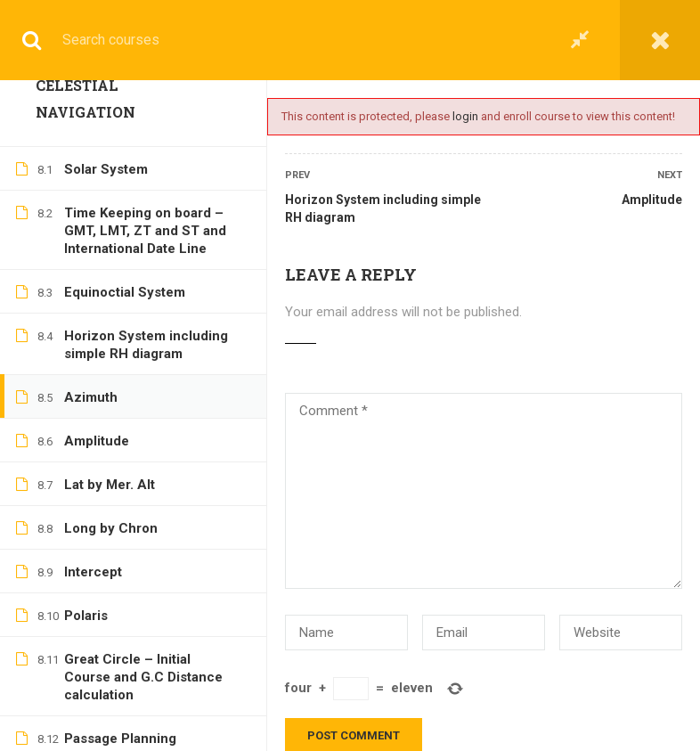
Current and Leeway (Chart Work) (150, 568)
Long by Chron (111, 234)
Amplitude (652, 200)
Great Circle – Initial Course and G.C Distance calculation (143, 383)
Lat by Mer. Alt (110, 191)
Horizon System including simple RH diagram (383, 208)
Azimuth (91, 103)
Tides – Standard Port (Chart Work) (134, 691)
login (465, 116)
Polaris (86, 322)
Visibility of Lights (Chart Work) (142, 630)
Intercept (93, 278)
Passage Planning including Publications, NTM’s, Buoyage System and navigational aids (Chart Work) (141, 480)
